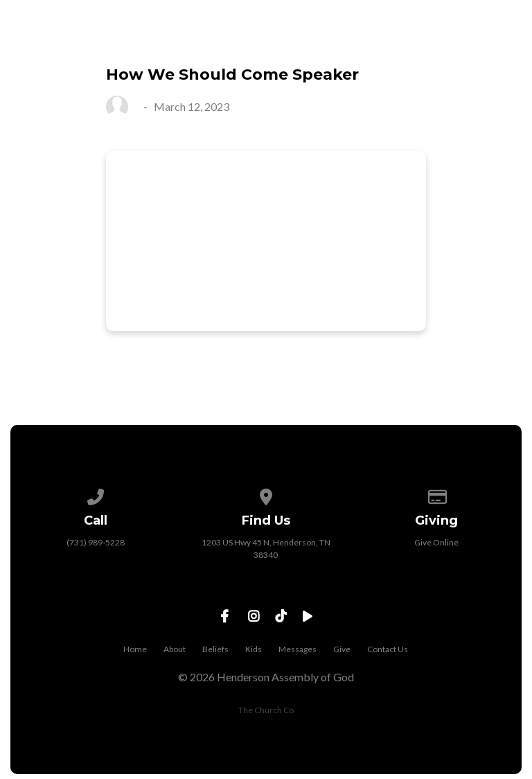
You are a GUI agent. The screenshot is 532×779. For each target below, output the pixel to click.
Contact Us (388, 649)
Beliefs (215, 649)
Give (342, 649)
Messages (298, 649)
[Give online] (436, 494)
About (175, 649)
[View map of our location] (266, 494)
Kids (254, 649)
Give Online (436, 542)
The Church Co (266, 710)
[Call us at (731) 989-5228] (96, 494)
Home (135, 649)
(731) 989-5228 (96, 542)
